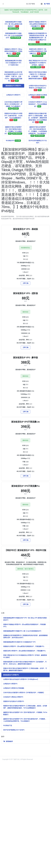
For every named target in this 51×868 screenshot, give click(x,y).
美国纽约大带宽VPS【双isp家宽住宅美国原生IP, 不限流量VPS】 (13, 53)
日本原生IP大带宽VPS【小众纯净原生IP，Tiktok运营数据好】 (38, 104)
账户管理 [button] (47, 4)
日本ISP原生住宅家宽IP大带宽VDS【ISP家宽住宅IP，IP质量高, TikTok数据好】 (13, 105)
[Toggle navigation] (3, 4)
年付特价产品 (8, 725)
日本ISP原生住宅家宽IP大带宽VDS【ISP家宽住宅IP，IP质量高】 (24, 693)
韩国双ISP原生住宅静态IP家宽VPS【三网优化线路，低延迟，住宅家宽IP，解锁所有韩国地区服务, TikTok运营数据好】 (38, 118)
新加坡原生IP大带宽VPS (13, 86)
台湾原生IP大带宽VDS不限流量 (38, 96)
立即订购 (26, 283)
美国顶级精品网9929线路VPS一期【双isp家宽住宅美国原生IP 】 (13, 25)
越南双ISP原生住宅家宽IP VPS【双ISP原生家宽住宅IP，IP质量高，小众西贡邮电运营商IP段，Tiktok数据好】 (38, 131)
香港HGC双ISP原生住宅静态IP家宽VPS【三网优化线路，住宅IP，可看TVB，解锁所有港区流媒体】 (25, 669)
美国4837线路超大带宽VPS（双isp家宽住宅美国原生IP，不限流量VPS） (24, 626)
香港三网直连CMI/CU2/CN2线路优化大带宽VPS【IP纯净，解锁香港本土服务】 (25, 656)
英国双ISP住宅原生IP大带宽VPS (14, 701)
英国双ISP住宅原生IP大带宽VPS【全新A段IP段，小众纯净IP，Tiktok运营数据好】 (13, 117)
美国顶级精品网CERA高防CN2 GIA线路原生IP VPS (19, 642)
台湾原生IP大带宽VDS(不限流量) (14, 688)
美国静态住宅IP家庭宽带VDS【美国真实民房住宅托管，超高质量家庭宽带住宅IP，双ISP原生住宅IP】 (25, 636)
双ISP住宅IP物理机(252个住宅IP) (38, 142)
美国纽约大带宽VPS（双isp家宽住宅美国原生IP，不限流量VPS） (24, 646)
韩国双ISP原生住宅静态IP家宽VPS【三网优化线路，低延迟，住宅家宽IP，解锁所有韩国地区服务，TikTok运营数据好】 (25, 707)
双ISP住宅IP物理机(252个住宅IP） (14, 730)
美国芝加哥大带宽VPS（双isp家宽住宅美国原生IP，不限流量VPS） (25, 651)
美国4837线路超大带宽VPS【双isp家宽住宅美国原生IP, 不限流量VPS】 (38, 25)
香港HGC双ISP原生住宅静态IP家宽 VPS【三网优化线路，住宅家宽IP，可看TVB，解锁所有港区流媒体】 (38, 76)
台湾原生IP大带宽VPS (13, 95)
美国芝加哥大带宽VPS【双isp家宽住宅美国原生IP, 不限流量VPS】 (38, 53)
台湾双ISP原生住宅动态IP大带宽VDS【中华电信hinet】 (38, 88)
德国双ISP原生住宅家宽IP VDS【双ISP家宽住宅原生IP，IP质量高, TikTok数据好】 (13, 130)
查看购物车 (8, 741)
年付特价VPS (13, 141)
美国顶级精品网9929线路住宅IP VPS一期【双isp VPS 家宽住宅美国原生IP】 (25, 619)
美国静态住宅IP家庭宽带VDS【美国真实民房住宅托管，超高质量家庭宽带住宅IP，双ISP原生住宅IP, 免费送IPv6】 (38, 39)
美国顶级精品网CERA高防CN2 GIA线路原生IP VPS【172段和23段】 (13, 63)
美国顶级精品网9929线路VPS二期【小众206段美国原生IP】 (13, 36)
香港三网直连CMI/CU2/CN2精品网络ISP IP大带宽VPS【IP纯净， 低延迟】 (38, 64)
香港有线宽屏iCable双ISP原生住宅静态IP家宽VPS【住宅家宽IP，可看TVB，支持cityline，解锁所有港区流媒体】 (13, 77)
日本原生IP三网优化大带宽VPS (13, 697)
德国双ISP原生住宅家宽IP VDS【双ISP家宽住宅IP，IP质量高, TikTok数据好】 (25, 713)
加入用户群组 (31, 4)
